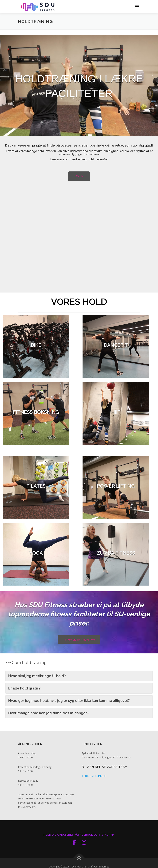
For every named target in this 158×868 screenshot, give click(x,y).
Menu (137, 7)
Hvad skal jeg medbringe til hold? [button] (37, 689)
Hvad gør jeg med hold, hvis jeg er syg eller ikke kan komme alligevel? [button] (69, 714)
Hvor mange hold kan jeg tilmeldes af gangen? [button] (49, 726)
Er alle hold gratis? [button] (24, 702)
